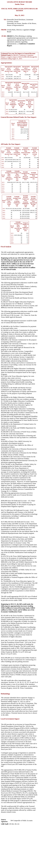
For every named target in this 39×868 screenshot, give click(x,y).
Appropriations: (6, 63)
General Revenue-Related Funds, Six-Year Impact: (19, 117)
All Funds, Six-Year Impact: (11, 144)
